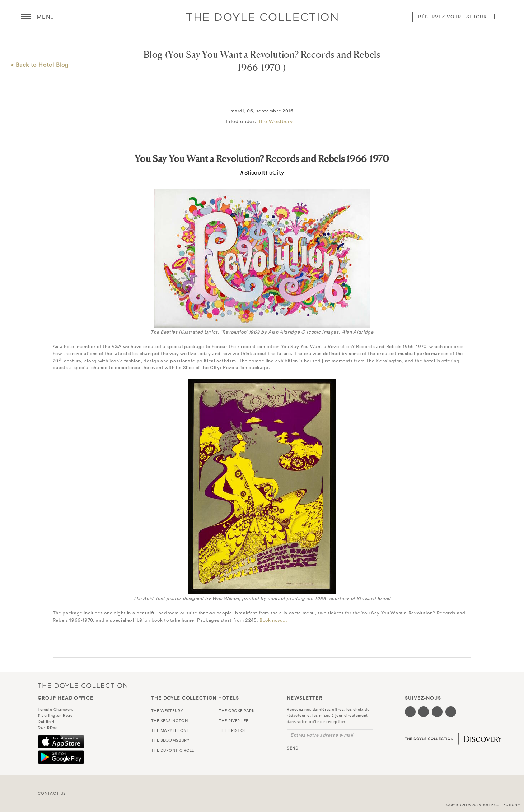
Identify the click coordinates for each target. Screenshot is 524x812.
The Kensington (170, 721)
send (293, 748)
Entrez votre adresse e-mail (322, 735)
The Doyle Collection (83, 685)
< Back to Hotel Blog (40, 65)
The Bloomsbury (170, 740)
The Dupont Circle (173, 750)
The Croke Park (237, 711)
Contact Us (52, 793)
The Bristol (233, 730)
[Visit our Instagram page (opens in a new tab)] (437, 712)
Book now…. (273, 620)
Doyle (262, 17)
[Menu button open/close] (26, 17)
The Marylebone (170, 730)
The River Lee (234, 721)
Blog (153, 54)
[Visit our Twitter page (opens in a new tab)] (424, 712)
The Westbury (275, 121)
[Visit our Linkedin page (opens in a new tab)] (451, 712)
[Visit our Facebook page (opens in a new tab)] (410, 712)
